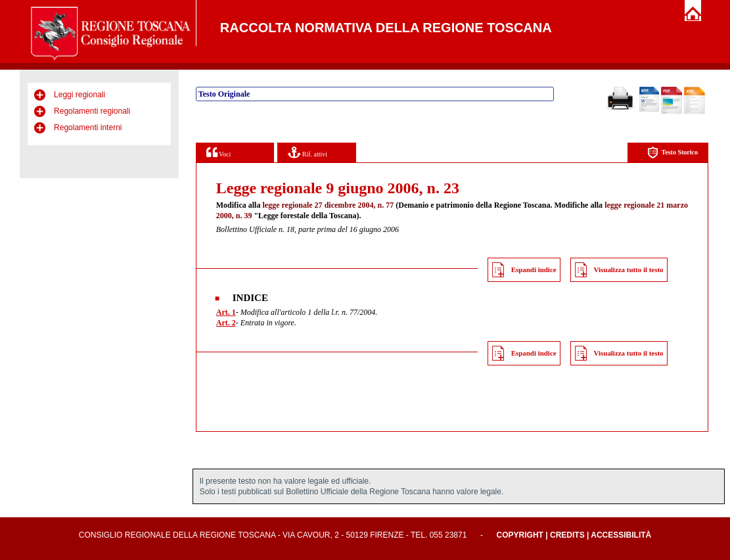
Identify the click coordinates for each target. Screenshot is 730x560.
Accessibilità (621, 535)
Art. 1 (226, 312)
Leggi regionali (80, 95)
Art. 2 (226, 323)
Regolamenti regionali (92, 111)
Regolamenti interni (88, 128)
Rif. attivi (308, 152)
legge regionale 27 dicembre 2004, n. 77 (328, 205)
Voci (218, 152)
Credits (567, 535)
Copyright (520, 535)
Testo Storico (673, 153)
